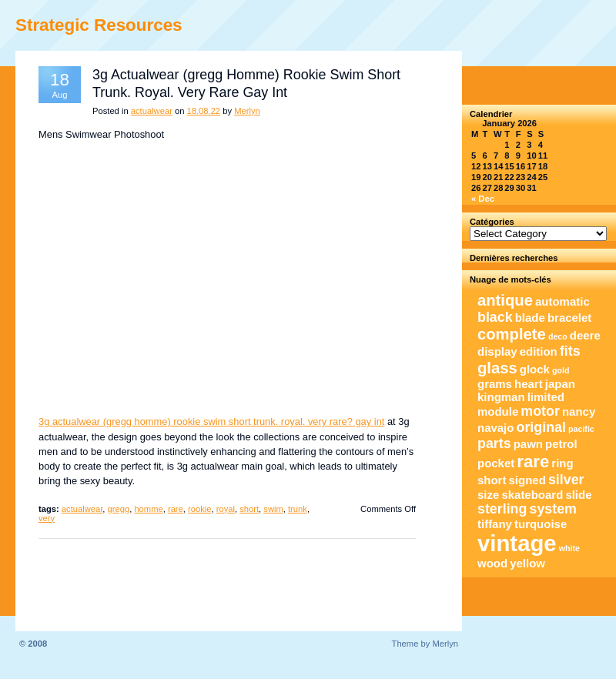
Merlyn (247, 111)
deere (585, 335)
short (249, 509)
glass (497, 368)
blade (530, 318)
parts (494, 443)
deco (558, 336)
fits (570, 351)
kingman (501, 397)
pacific (581, 429)
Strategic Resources (99, 25)
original (541, 427)
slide (578, 495)
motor (540, 411)
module (498, 411)
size (488, 495)
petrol (561, 444)
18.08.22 (204, 111)
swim (273, 509)
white (569, 548)
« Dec (483, 199)
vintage (517, 543)
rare (176, 509)
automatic (562, 301)
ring (562, 463)
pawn (528, 444)
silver (566, 480)
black (495, 317)
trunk (298, 509)
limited (546, 397)
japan (560, 384)
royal (226, 509)
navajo (495, 428)
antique (505, 300)
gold (561, 370)
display (497, 351)
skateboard (532, 495)
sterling (502, 509)
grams (495, 384)
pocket (496, 463)
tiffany (495, 524)
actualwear (152, 111)
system (553, 509)
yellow (527, 563)
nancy (579, 411)
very (47, 518)
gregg (119, 509)
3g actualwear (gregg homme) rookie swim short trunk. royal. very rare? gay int (211, 421)
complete (512, 334)
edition (539, 351)
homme (148, 509)
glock (535, 369)
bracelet (569, 318)
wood (492, 563)
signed (527, 480)
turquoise (541, 524)
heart (529, 384)
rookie (199, 509)
